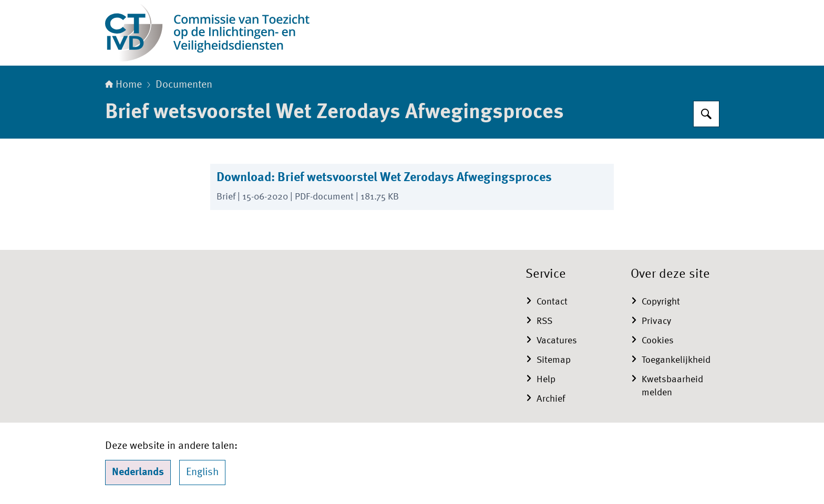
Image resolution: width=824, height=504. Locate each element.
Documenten (184, 85)
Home (123, 85)
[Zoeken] (706, 114)
